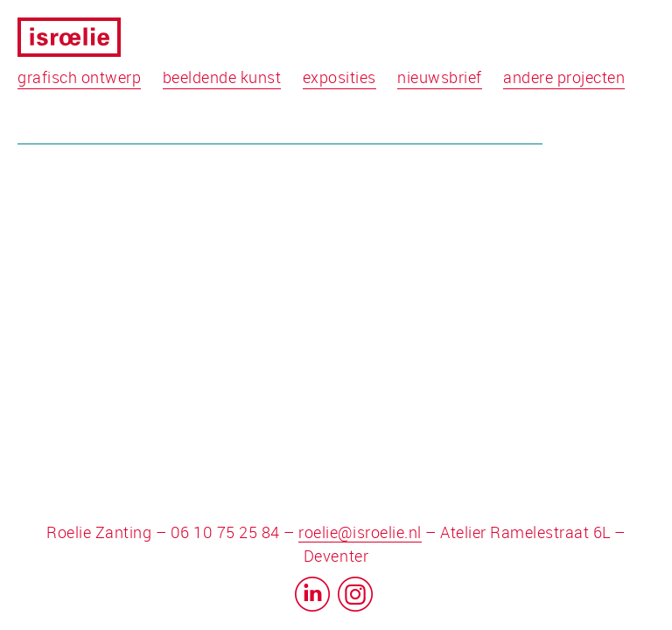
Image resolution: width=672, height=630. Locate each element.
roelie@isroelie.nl (360, 532)
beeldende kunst (222, 77)
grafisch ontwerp (79, 77)
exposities (339, 77)
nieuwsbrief (440, 77)
